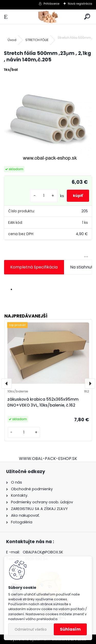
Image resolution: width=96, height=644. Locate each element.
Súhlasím (70, 629)
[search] (87, 17)
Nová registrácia (80, 4)
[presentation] (7, 383)
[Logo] (48, 17)
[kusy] (44, 196)
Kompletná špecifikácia (34, 267)
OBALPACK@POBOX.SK (43, 552)
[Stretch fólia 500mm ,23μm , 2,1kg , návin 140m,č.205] (48, 119)
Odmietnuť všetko (31, 629)
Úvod (12, 40)
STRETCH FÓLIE (37, 40)
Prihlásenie (51, 4)
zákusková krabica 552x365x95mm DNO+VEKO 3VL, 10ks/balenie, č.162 (43, 402)
